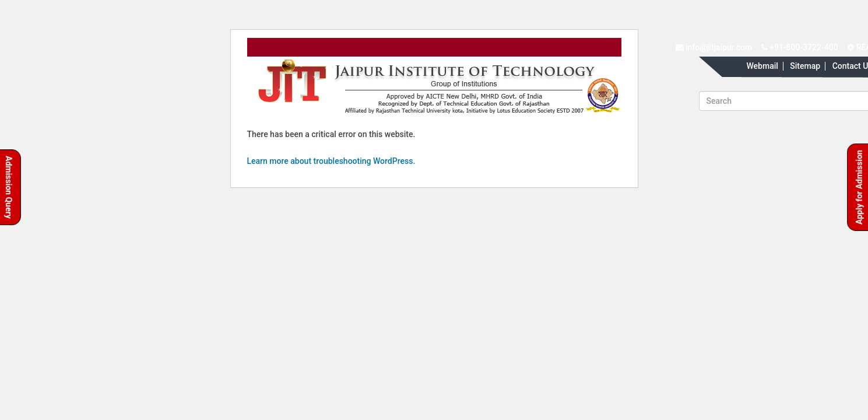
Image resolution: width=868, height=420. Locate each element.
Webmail (762, 66)
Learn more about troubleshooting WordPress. (331, 161)
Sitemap (805, 66)
